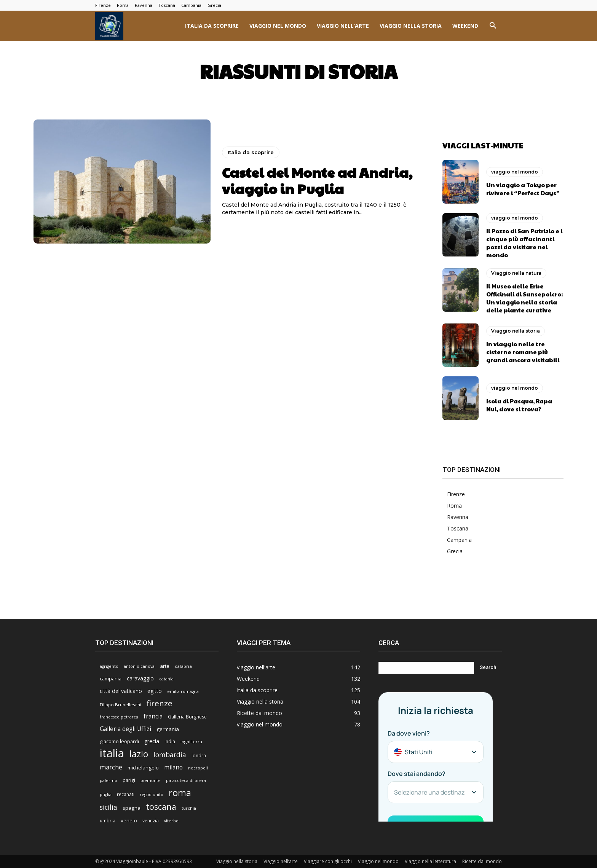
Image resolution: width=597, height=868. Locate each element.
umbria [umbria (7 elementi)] (108, 820)
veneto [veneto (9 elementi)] (129, 820)
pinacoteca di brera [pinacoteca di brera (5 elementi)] (186, 780)
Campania (191, 5)
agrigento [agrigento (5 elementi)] (109, 666)
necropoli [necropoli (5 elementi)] (198, 768)
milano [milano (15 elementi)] (173, 767)
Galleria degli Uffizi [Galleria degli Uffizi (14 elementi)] (125, 729)
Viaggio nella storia (411, 26)
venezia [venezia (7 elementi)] (151, 820)
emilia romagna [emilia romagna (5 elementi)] (183, 691)
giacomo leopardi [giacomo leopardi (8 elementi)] (119, 741)
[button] (493, 26)
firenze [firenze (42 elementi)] (160, 703)
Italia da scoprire (212, 26)
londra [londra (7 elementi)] (199, 755)
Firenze (103, 5)
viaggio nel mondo (278, 26)
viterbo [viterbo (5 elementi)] (171, 820)
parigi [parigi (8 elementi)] (129, 780)
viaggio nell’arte (343, 26)
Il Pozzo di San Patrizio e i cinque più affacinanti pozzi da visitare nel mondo (524, 242)
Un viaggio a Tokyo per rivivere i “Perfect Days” (523, 188)
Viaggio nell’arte (281, 861)
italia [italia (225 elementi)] (112, 753)
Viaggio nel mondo (378, 861)
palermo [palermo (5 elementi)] (109, 780)
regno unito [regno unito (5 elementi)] (152, 794)
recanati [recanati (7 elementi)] (126, 794)
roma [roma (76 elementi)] (180, 792)
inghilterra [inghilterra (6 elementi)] (191, 741)
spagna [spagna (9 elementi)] (132, 807)
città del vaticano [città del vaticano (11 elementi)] (121, 690)
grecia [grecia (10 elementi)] (152, 741)
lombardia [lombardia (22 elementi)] (170, 754)
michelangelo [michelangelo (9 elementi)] (143, 767)
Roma (123, 5)
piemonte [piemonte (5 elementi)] (151, 780)
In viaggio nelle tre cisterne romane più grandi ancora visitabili (523, 352)
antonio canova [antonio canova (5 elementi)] (139, 666)
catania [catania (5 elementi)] (166, 678)
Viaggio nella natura (516, 273)
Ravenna (144, 5)
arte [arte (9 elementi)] (165, 666)
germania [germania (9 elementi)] (168, 729)
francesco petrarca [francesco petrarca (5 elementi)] (119, 717)
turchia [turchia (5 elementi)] (189, 808)
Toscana (167, 5)
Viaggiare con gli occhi (328, 861)
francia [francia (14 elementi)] (153, 716)
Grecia (214, 5)
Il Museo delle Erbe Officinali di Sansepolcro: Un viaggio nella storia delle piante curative (524, 298)
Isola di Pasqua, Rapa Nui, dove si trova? (519, 405)
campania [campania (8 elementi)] (111, 678)
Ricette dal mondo (482, 861)
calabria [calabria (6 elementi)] (183, 666)
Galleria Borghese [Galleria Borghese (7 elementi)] (187, 716)
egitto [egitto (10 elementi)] (155, 690)
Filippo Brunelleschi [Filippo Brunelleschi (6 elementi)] (121, 704)
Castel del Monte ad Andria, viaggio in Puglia (317, 180)
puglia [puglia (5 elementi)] (106, 794)
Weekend (465, 26)
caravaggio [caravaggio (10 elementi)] (140, 678)
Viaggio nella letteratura (430, 861)
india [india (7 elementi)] (170, 741)
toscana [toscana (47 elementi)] (161, 806)
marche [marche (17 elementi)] (111, 767)
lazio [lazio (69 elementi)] (139, 754)
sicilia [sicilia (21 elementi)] (109, 807)
